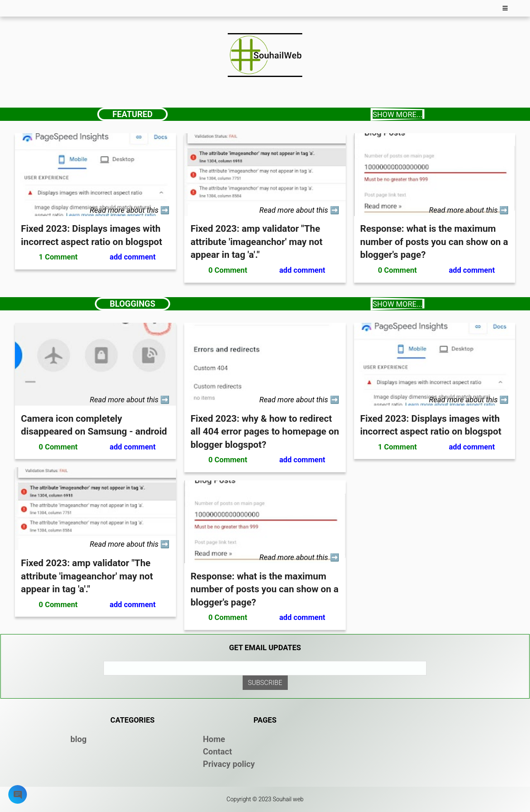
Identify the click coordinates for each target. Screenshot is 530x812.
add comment (133, 257)
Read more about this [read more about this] (125, 210)
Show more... (397, 114)
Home (214, 739)
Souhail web (288, 799)
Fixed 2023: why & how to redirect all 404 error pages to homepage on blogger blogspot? (265, 431)
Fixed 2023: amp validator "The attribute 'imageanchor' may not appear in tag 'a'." (257, 241)
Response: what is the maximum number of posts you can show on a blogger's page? (434, 241)
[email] (265, 668)
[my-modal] (18, 796)
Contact (217, 752)
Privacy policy (229, 764)
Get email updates (265, 647)
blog (78, 739)
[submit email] (265, 683)
